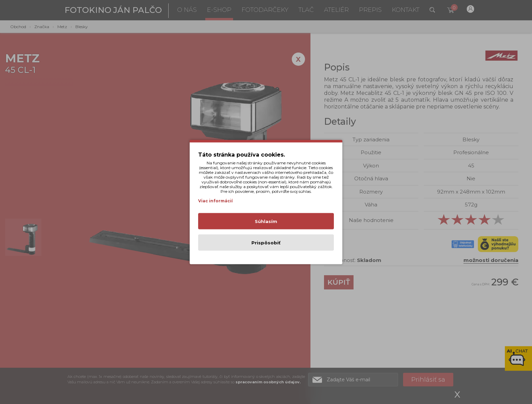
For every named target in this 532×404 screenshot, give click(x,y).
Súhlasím (266, 221)
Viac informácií (215, 201)
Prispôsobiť (266, 243)
